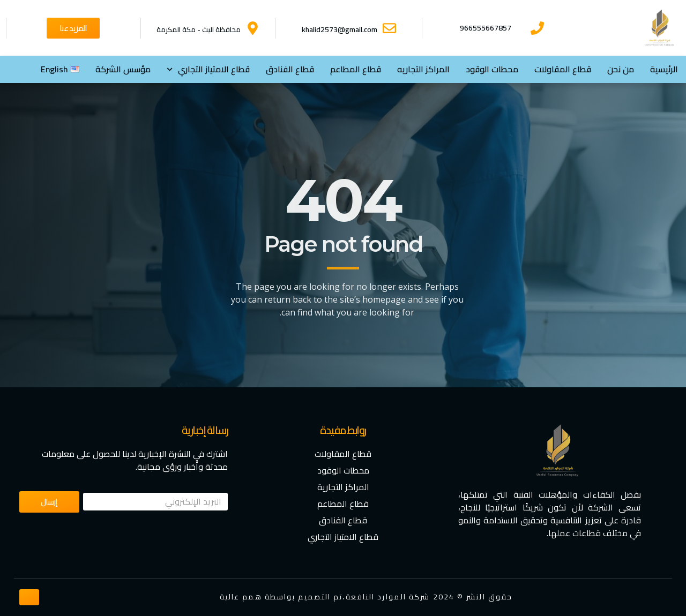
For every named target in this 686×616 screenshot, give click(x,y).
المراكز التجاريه (423, 69)
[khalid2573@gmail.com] (389, 28)
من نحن (621, 69)
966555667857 (486, 28)
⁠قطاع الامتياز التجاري (208, 69)
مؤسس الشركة (123, 69)
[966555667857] (537, 28)
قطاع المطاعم (356, 69)
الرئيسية (664, 69)
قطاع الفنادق (290, 69)
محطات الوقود (492, 69)
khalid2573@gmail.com (340, 29)
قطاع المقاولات (563, 69)
